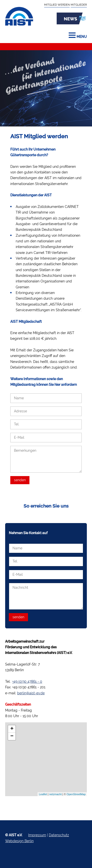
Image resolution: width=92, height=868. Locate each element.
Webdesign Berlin (19, 841)
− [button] (12, 736)
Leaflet (43, 794)
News (72, 18)
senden (20, 480)
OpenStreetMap (76, 794)
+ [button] (12, 729)
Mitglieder (79, 5)
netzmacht (55, 794)
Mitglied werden (57, 5)
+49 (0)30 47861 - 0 (27, 682)
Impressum (37, 835)
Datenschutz (59, 835)
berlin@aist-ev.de (31, 693)
